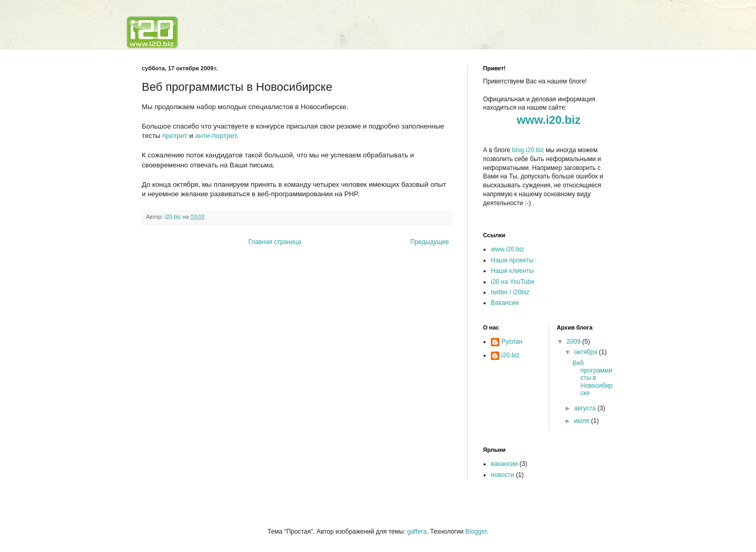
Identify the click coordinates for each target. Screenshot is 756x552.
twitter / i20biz (510, 292)
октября (586, 352)
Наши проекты (512, 260)
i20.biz (511, 355)
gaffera (417, 532)
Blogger (476, 532)
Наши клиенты (512, 271)
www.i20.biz (507, 249)
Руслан (512, 342)
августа (586, 408)
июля (582, 421)
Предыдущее (430, 242)
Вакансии (505, 303)
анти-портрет (216, 136)
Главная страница (275, 242)
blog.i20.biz (528, 150)
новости (502, 475)
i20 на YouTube (513, 282)
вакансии (504, 464)
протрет (175, 136)
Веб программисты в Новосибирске (592, 378)
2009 (574, 342)
